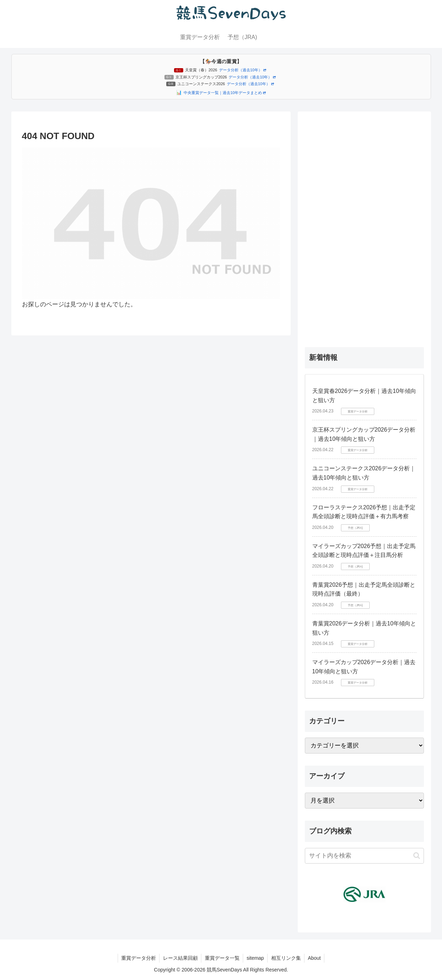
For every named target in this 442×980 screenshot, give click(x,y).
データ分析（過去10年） (243, 70)
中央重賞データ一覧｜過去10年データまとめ (225, 93)
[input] (364, 856)
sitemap (255, 958)
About (315, 958)
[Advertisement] (364, 225)
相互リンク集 (286, 958)
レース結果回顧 (180, 958)
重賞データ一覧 (222, 958)
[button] (417, 856)
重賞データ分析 (138, 958)
